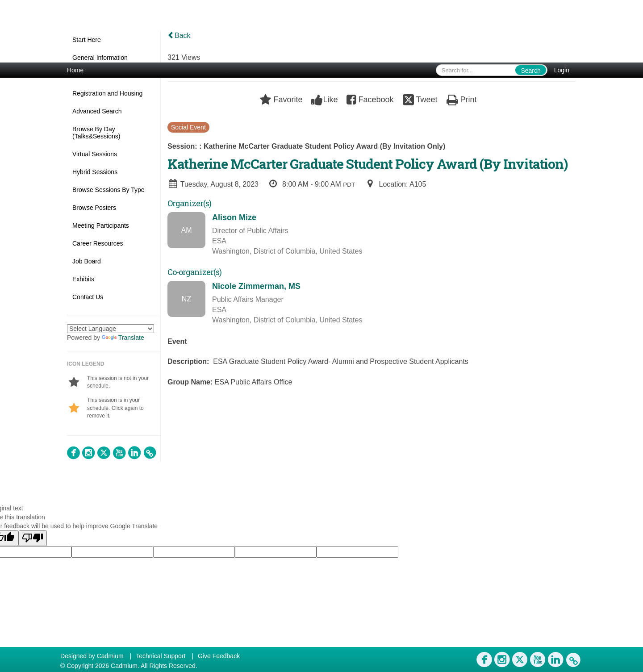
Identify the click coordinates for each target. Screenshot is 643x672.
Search (530, 71)
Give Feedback (219, 656)
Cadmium (110, 656)
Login (562, 70)
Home (75, 70)
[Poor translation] (33, 538)
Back (179, 35)
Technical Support (161, 656)
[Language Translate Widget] (111, 329)
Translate (123, 338)
